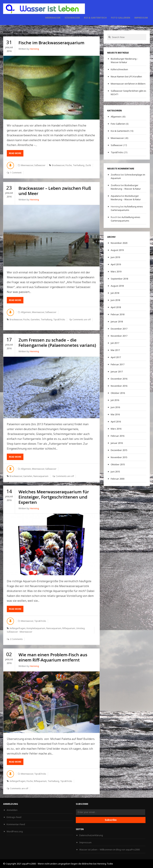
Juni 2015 (115, 472)
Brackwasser (58, 165)
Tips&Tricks (59, 320)
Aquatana (116, 196)
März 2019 (116, 272)
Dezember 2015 (119, 450)
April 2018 (116, 307)
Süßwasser (72, 18)
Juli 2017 (115, 343)
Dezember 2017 (119, 329)
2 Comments (16, 639)
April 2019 (116, 264)
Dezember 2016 (119, 379)
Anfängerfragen (18, 628)
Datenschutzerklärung (91, 835)
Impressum (141, 18)
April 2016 (116, 422)
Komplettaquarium (36, 628)
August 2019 (117, 250)
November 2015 (119, 457)
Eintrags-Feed (14, 817)
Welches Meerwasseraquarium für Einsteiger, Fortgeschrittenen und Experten (54, 497)
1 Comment (16, 173)
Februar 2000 (118, 479)
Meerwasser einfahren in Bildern (128, 84)
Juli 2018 (115, 293)
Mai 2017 (115, 350)
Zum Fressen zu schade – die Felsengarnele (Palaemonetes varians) (57, 343)
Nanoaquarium (41, 476)
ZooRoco (115, 175)
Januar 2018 (117, 322)
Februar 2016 (118, 436)
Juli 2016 (115, 400)
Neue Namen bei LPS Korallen (126, 77)
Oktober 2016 (118, 393)
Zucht (88, 165)
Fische (69, 165)
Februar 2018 (118, 314)
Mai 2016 (115, 414)
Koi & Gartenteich (95, 18)
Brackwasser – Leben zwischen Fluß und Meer (55, 191)
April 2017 (116, 357)
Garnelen (35, 320)
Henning (34, 49)
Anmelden (12, 810)
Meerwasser (53, 18)
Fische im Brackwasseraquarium (51, 43)
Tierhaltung (79, 165)
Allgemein (26, 312)
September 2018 (119, 279)
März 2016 (116, 429)
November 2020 (119, 243)
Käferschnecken (119, 69)
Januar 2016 (117, 443)
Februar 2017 (118, 364)
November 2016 (119, 386)
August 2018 (117, 286)
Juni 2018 (115, 300)
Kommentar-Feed (16, 824)
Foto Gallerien (121, 18)
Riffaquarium (69, 628)
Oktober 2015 (118, 464)
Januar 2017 (117, 372)
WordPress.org (15, 831)
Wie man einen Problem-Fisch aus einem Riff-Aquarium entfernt (53, 657)
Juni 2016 (115, 407)
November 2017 (119, 336)
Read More (16, 154)
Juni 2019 (115, 257)
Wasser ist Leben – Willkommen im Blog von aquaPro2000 (110, 850)
